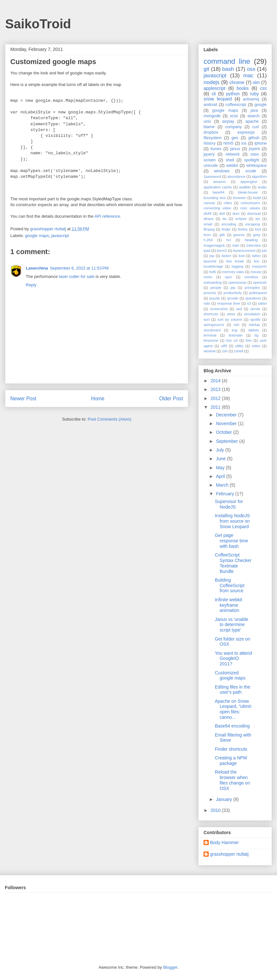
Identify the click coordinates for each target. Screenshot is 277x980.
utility (239, 346)
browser (240, 198)
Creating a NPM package (231, 761)
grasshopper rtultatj (229, 854)
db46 (208, 214)
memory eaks (233, 272)
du (224, 219)
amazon (219, 182)
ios (244, 143)
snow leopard (218, 99)
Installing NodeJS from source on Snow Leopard (232, 521)
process (210, 293)
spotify (255, 319)
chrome (237, 82)
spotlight (252, 160)
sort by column (230, 319)
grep (257, 235)
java (254, 110)
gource (239, 235)
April (221, 476)
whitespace (257, 166)
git (206, 69)
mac (248, 76)
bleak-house (248, 192)
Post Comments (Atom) (109, 419)
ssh (236, 325)
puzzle (215, 298)
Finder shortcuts (231, 749)
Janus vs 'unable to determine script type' (232, 625)
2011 (216, 407)
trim (249, 340)
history (210, 143)
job (264, 251)
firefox (243, 229)
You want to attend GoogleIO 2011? (233, 659)
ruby (254, 94)
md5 (213, 272)
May (221, 468)
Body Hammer (224, 842)
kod (242, 256)
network (233, 154)
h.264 (208, 240)
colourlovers (250, 203)
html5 (229, 143)
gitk (222, 235)
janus (235, 149)
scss (234, 116)
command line (227, 61)
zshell (239, 351)
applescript (215, 88)
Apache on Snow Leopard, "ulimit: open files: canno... (234, 709)
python (233, 94)
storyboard (212, 330)
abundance (236, 176)
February (225, 494)
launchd (210, 261)
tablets (254, 330)
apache (252, 121)
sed (239, 309)
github (254, 138)
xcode (251, 171)
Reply (31, 285)
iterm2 (222, 251)
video (256, 346)
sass (255, 154)
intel (236, 245)
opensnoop (237, 282)
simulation (252, 314)
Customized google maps (230, 676)
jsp (212, 256)
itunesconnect (244, 251)
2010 (216, 810)
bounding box (215, 198)
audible (245, 187)
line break (235, 261)
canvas (209, 203)
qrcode (233, 298)
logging (237, 266)
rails (207, 303)
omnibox (251, 277)
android (210, 105)
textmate (236, 335)
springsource (214, 325)
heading (251, 240)
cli (214, 94)
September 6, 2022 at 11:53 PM (79, 268)
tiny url (232, 340)
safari (262, 303)
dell (222, 214)
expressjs (246, 132)
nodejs (211, 82)
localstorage (213, 266)
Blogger (170, 967)
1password (212, 176)
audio (262, 187)
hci (229, 240)
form (207, 235)
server (255, 309)
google (261, 105)
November (227, 423)
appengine (249, 182)
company (233, 127)
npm (228, 277)
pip (233, 288)
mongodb (212, 116)
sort (207, 319)
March (223, 485)
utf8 (224, 346)
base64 (219, 192)
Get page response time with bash (231, 541)
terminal (210, 335)
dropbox (211, 132)
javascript (60, 236)
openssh (260, 282)
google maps (37, 236)
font (258, 229)
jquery (209, 154)
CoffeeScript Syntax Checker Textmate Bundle (233, 563)
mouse (256, 272)
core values (250, 208)
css (263, 88)
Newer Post (23, 399)
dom (236, 214)
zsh (225, 351)
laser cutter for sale (77, 276)
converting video (217, 208)
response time (229, 303)
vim (256, 82)
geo (235, 138)
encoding (229, 224)
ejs (258, 219)
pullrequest (258, 293)
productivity (233, 293)
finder (226, 229)
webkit (232, 166)
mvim (208, 277)
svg (234, 330)
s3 (249, 303)
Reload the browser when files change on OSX (232, 780)
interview (253, 245)
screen (210, 160)
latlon (257, 256)
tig (256, 335)
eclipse (241, 219)
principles (252, 288)
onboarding (213, 282)
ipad (207, 251)
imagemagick (214, 245)
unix (207, 121)
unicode (211, 166)
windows (222, 171)
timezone (211, 340)
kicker (226, 256)
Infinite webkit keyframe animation (229, 605)
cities (228, 203)
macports (259, 266)
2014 (216, 381)
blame (209, 127)
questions (253, 298)
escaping (253, 224)
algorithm (259, 176)
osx (251, 69)
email (208, 224)
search (253, 116)
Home (98, 399)
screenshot (219, 309)
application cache (218, 187)
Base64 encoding (232, 726)
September (227, 441)
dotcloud (254, 214)
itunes (216, 149)
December (227, 415)
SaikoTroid (38, 24)
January (224, 799)
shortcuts (211, 314)
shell (230, 160)
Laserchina (37, 268)
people (216, 288)
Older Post (171, 399)
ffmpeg (209, 229)
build (257, 198)
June (221, 459)
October (224, 432)
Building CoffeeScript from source (230, 585)
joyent (254, 149)
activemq (251, 99)
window (210, 351)
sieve (231, 314)
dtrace (209, 219)
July (220, 450)
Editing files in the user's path (233, 690)
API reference (107, 216)
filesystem (213, 138)
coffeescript (236, 105)
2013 (216, 389)
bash (228, 69)
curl (255, 127)
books (243, 88)
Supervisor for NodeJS (229, 504)
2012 (216, 398)
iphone (261, 143)
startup (254, 325)
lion (257, 261)
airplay (228, 121)
